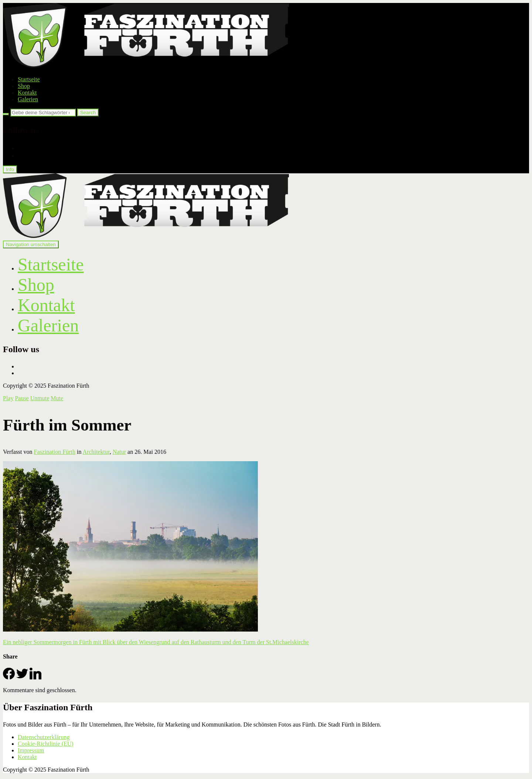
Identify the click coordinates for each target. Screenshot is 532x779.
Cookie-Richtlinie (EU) (46, 744)
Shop (24, 86)
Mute (57, 398)
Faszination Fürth (55, 452)
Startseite (29, 79)
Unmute (40, 398)
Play (8, 398)
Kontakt (27, 93)
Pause (22, 398)
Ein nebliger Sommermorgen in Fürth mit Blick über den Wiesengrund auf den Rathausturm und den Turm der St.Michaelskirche (156, 642)
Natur (119, 452)
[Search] (6, 114)
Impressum (31, 750)
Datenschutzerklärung (44, 737)
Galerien (28, 99)
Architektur (96, 452)
